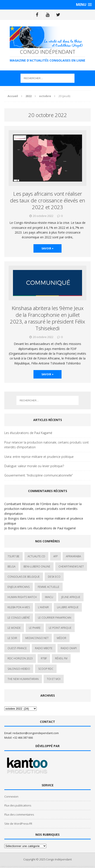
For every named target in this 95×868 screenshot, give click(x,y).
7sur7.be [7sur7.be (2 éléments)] (13, 556)
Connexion (11, 796)
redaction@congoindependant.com (36, 733)
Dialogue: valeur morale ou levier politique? (34, 466)
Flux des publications (18, 805)
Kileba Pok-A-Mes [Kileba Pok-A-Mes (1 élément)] (19, 607)
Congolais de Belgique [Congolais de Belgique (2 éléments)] (24, 577)
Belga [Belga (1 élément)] (11, 566)
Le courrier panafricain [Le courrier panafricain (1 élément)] (55, 618)
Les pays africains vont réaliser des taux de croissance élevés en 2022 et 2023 (47, 200)
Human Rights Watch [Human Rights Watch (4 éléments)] (22, 597)
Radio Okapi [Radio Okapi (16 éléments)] (69, 648)
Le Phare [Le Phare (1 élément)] (35, 628)
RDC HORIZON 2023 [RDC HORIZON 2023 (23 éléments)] (20, 658)
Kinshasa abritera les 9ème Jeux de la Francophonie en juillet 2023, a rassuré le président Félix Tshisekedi (47, 318)
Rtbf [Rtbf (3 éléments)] (44, 658)
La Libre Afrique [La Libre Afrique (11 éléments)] (68, 607)
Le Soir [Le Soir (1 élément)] (12, 638)
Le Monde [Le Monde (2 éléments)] (14, 628)
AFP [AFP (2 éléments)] (55, 556)
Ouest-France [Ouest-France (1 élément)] (17, 648)
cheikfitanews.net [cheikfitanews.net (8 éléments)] (71, 566)
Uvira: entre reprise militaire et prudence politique (39, 457)
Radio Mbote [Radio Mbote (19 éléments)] (44, 648)
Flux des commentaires (19, 814)
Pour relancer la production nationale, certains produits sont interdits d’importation (47, 445)
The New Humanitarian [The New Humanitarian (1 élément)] (23, 679)
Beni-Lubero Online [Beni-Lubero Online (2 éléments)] (37, 566)
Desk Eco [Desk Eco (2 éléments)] (54, 577)
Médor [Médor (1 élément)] (62, 638)
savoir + (47, 248)
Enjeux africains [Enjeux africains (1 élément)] (19, 587)
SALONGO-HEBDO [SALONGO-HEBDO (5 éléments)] (19, 669)
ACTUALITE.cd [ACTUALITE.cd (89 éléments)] (36, 556)
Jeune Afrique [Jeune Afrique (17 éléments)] (71, 597)
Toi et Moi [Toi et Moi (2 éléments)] (54, 679)
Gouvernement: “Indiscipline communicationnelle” (39, 475)
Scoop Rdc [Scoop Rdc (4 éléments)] (46, 669)
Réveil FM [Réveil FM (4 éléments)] (61, 658)
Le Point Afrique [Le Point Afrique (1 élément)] (60, 628)
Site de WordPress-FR (18, 824)
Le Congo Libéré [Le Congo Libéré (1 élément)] (19, 618)
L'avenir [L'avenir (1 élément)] (43, 607)
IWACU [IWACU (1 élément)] (49, 597)
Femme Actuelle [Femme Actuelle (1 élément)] (49, 587)
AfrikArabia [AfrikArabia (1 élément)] (73, 556)
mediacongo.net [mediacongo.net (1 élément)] (37, 638)
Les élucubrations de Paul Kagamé (28, 433)
